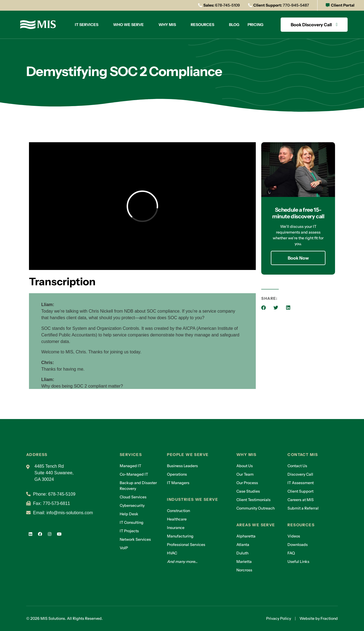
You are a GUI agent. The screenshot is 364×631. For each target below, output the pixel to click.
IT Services (87, 25)
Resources (202, 25)
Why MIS (167, 25)
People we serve (188, 455)
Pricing (256, 25)
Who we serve (128, 25)
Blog (234, 25)
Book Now (298, 258)
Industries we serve (193, 499)
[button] (264, 308)
